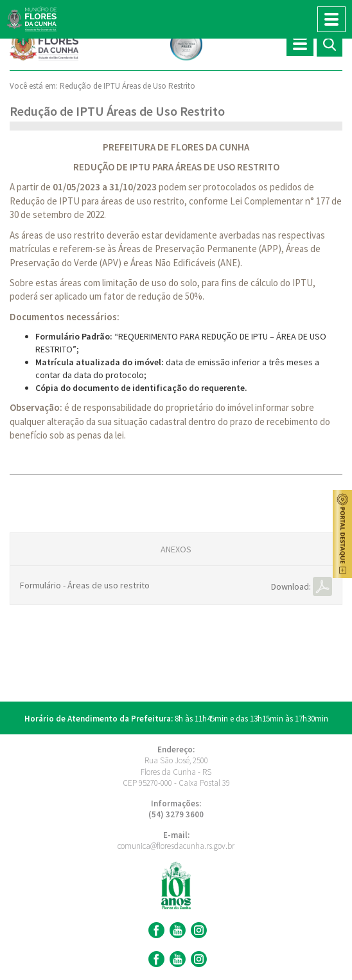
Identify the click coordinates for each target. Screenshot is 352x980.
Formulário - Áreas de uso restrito (85, 585)
